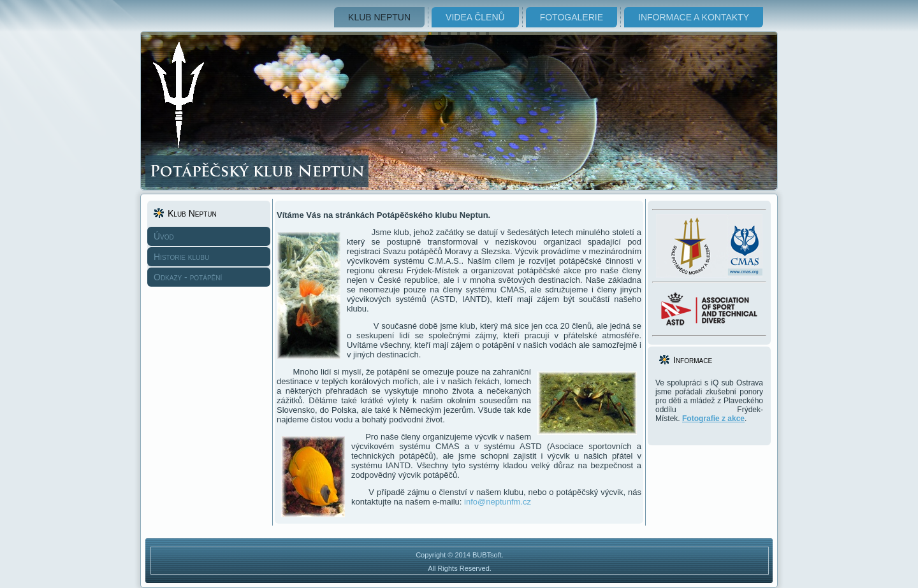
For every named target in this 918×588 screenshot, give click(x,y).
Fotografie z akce (713, 419)
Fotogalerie (572, 17)
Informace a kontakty (694, 17)
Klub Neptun (379, 17)
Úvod (164, 236)
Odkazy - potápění (188, 277)
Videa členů (475, 17)
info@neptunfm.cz (498, 502)
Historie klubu (181, 257)
